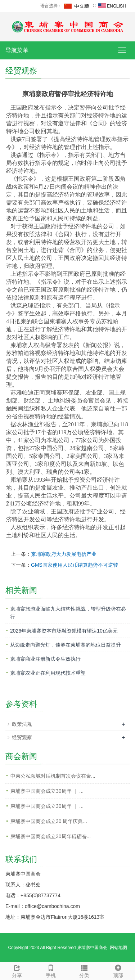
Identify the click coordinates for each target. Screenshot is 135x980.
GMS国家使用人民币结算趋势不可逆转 (75, 565)
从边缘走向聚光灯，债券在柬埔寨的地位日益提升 (66, 645)
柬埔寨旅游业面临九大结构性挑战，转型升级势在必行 (68, 613)
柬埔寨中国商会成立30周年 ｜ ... (47, 791)
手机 (51, 970)
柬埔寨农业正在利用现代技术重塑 (48, 673)
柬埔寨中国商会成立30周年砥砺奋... (51, 836)
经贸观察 (22, 737)
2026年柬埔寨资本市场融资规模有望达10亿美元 (64, 631)
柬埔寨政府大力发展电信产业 (64, 554)
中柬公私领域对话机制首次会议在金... (53, 776)
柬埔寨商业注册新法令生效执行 (45, 659)
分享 (17, 970)
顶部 (118, 970)
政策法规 (22, 724)
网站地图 (118, 948)
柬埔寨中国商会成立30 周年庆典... (49, 821)
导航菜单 (17, 50)
